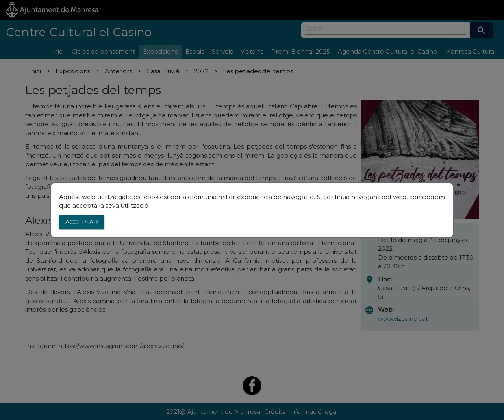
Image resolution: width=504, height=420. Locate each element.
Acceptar (82, 222)
